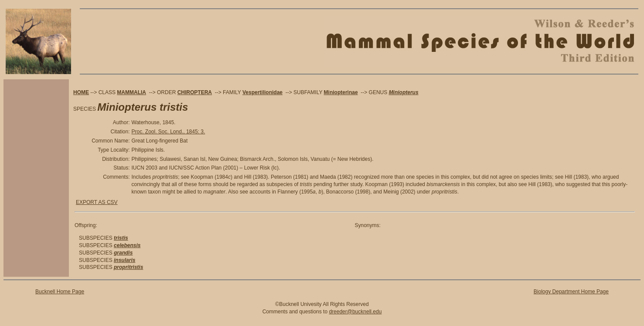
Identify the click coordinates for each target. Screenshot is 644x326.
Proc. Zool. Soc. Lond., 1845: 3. (169, 132)
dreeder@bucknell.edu (355, 312)
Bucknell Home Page (60, 292)
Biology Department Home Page (571, 292)
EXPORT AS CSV (97, 202)
